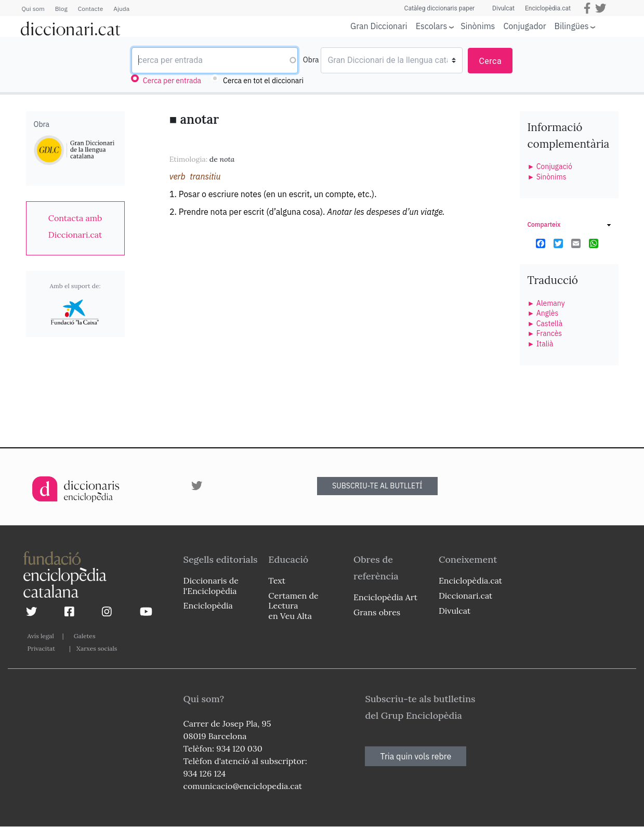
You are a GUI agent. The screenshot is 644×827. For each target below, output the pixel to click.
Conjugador (524, 26)
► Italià (541, 344)
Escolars (432, 26)
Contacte (90, 9)
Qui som (33, 9)
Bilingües (572, 26)
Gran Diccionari (379, 26)
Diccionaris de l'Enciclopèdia (211, 585)
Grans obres (377, 612)
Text (277, 580)
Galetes (85, 636)
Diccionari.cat (465, 596)
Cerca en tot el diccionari (263, 81)
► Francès (545, 333)
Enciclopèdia (208, 605)
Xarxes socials (97, 648)
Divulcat (503, 8)
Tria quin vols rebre (416, 756)
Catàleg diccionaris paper (440, 8)
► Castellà (545, 324)
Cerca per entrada (172, 81)
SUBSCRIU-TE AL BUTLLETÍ (377, 486)
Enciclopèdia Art (385, 597)
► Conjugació (550, 166)
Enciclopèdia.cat (548, 8)
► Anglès (543, 313)
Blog (61, 9)
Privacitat (41, 648)
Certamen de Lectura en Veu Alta (293, 605)
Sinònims (478, 26)
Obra (311, 60)
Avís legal (41, 636)
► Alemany (546, 303)
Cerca (490, 61)
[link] (75, 226)
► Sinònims (547, 177)
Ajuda (121, 9)
